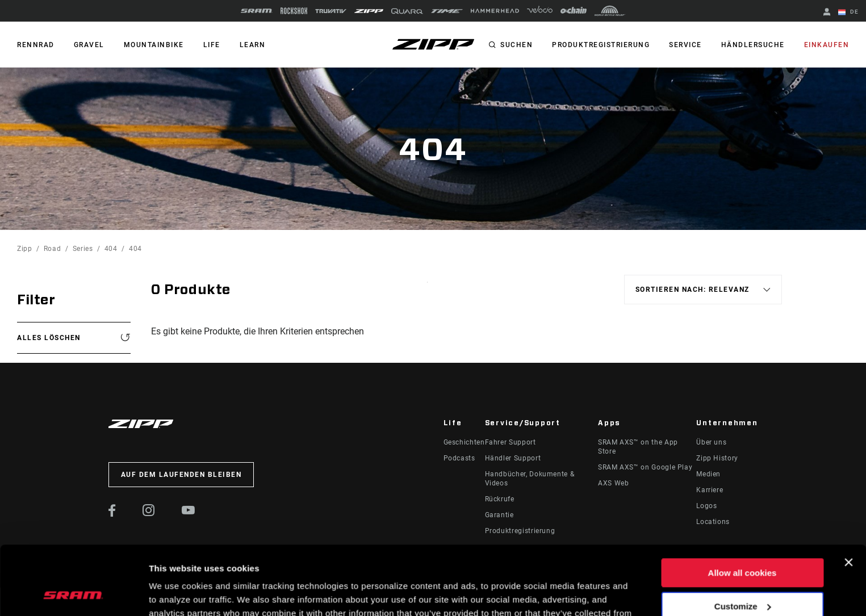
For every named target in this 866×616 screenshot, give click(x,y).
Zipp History (717, 458)
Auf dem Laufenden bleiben (181, 475)
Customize (743, 541)
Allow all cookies (742, 508)
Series (83, 249)
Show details (175, 594)
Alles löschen (49, 338)
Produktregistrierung (601, 45)
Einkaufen (827, 45)
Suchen (516, 45)
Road (53, 249)
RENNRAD (36, 45)
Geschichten (464, 442)
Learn (253, 45)
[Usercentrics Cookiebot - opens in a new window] (74, 594)
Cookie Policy (324, 562)
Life (212, 45)
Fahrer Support (511, 442)
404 (111, 249)
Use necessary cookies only (742, 575)
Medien (708, 474)
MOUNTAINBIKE (154, 45)
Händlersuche (753, 45)
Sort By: (427, 289)
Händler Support (513, 458)
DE (848, 12)
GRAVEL (89, 45)
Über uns (711, 442)
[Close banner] (848, 498)
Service (685, 45)
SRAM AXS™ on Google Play (645, 467)
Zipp (25, 249)
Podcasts (459, 458)
